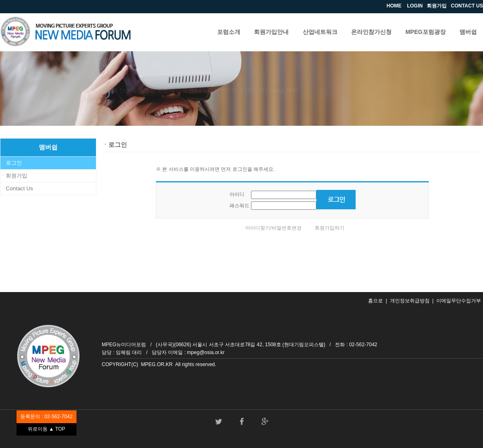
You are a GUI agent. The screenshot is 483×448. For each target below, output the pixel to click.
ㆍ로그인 (11, 163)
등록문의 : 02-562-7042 (46, 417)
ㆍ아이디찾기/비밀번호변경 (271, 228)
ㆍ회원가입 (14, 176)
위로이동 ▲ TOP (47, 429)
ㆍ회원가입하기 (327, 228)
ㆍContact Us (17, 188)
